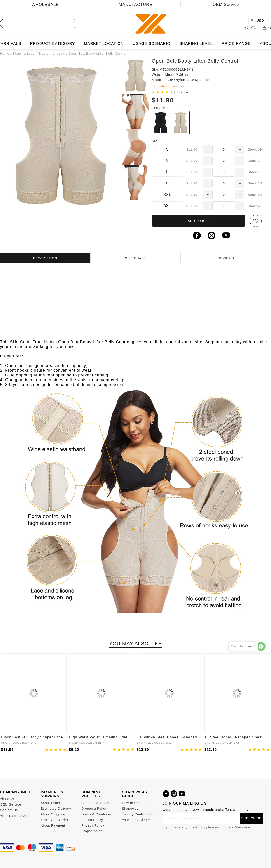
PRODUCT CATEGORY (53, 44)
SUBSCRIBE (251, 818)
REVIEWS (226, 258)
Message (243, 827)
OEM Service (226, 5)
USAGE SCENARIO (152, 44)
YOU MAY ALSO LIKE (135, 644)
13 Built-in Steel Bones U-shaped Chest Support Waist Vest (169, 737)
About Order (50, 803)
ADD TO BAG (199, 221)
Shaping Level (24, 54)
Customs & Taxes (95, 803)
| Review (181, 92)
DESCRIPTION (45, 258)
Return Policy (92, 820)
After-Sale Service (15, 816)
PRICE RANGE (236, 44)
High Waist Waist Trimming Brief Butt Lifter (102, 737)
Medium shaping (52, 54)
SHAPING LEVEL (196, 44)
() (256, 28)
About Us (7, 799)
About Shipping (53, 814)
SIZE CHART (136, 258)
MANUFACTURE (135, 5)
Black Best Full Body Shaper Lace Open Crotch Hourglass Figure (34, 737)
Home (5, 54)
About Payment (53, 825)
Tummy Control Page (139, 814)
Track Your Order (54, 820)
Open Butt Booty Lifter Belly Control (98, 54)
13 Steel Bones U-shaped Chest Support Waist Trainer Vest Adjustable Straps (237, 737)
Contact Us (9, 810)
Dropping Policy (94, 809)
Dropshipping (92, 831)
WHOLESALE (45, 5)
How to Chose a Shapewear (135, 806)
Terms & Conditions (97, 814)
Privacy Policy (93, 825)
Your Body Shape (136, 820)
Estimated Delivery (56, 809)
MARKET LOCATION (104, 44)
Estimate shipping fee (168, 86)
